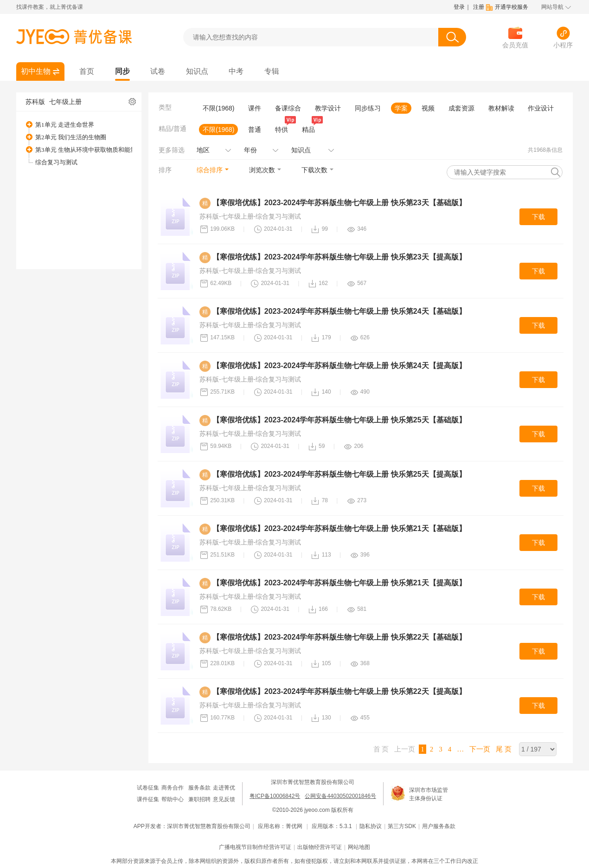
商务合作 (173, 788)
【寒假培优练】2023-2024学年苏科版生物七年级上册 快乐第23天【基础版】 (339, 203)
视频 (428, 108)
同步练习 (368, 108)
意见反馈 (224, 799)
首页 (87, 71)
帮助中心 (173, 799)
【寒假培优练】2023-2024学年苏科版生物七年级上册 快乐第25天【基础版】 (339, 420)
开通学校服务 (512, 7)
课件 (255, 108)
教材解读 (501, 108)
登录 (459, 7)
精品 (310, 129)
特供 (283, 129)
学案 (401, 108)
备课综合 (288, 108)
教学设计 (328, 108)
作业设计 (541, 108)
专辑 (272, 71)
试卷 (158, 71)
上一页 (405, 749)
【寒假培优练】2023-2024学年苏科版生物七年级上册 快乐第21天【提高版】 (339, 583)
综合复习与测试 (56, 162)
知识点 (197, 71)
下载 (538, 217)
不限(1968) (218, 108)
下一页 (480, 749)
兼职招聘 (199, 799)
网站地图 (359, 847)
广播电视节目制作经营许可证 (255, 847)
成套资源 (461, 108)
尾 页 (504, 749)
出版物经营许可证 (320, 847)
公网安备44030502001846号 (340, 796)
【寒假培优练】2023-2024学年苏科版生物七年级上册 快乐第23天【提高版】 (339, 257)
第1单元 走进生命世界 (65, 125)
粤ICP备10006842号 (275, 796)
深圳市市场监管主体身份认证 (429, 794)
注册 (479, 7)
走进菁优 (224, 788)
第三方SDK (402, 826)
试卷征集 (148, 788)
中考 (236, 71)
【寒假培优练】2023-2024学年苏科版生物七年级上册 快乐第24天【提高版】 (339, 366)
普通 (255, 130)
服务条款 (199, 788)
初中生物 (36, 71)
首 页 (381, 749)
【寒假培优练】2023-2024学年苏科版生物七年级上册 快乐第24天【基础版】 (339, 311)
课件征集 (148, 799)
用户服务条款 (439, 826)
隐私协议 (371, 826)
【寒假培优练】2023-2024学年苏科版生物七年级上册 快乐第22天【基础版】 (339, 637)
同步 (122, 71)
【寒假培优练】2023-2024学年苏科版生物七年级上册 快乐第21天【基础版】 (339, 528)
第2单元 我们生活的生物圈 (71, 137)
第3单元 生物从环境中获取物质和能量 (86, 150)
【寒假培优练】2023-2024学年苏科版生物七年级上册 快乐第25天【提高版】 (339, 474)
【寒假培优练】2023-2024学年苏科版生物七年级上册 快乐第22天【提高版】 (339, 691)
